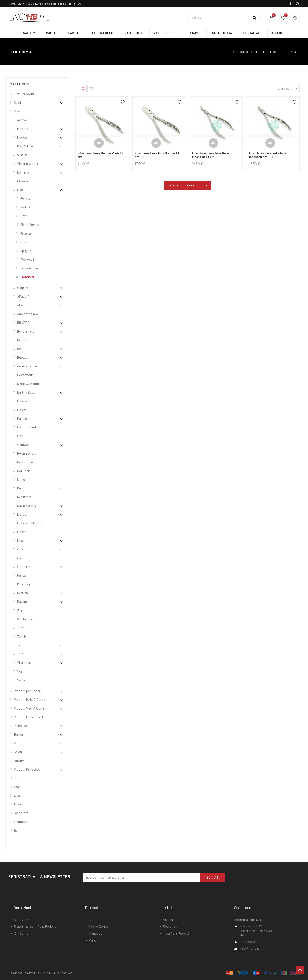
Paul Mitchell (26, 147)
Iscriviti (213, 878)
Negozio (242, 52)
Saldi (17, 103)
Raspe (25, 242)
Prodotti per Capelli (28, 691)
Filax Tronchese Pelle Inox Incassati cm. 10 (268, 156)
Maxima (23, 129)
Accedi (168, 920)
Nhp (20, 541)
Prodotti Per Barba (27, 770)
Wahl (21, 672)
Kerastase (24, 497)
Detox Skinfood (28, 384)
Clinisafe (23, 181)
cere (17, 787)
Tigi (20, 646)
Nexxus (22, 138)
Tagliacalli (27, 260)
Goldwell (23, 445)
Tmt (20, 654)
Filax (273, 52)
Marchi (259, 52)
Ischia (21, 480)
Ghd (20, 436)
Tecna (21, 628)
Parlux (21, 576)
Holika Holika (26, 462)
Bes (20, 349)
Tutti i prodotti (24, 94)
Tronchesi (290, 52)
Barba (18, 735)
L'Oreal (22, 515)
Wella (21, 680)
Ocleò (21, 550)
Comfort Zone (27, 367)
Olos (20, 558)
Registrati (170, 927)
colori (18, 796)
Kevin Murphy (27, 506)
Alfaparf (23, 297)
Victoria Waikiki (28, 164)
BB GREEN (24, 323)
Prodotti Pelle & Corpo (30, 700)
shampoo (21, 822)
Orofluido (24, 567)
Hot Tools (24, 471)
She (20, 611)
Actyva (22, 120)
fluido (18, 805)
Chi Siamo (21, 934)
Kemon (22, 489)
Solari (18, 752)
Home (226, 52)
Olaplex (23, 288)
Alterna (22, 306)
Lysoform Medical (30, 523)
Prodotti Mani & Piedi (29, 717)
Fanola (22, 419)
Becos (21, 340)
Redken (23, 593)
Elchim (22, 410)
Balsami (20, 761)
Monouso (21, 726)
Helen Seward (27, 454)
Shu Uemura (26, 619)
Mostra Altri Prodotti (187, 186)
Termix (22, 637)
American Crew (28, 314)
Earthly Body (26, 393)
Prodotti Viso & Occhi (29, 709)
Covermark (25, 375)
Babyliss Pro (26, 332)
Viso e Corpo (98, 927)
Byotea (22, 358)
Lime (24, 216)
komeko (23, 173)
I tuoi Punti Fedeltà (176, 934)
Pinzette (26, 234)
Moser (21, 532)
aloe (17, 778)
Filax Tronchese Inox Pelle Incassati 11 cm (211, 156)
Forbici (25, 208)
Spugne (26, 251)
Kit (16, 744)
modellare (21, 813)
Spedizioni (21, 920)
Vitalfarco (24, 663)
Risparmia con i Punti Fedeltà (35, 927)
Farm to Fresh (27, 428)
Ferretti (25, 199)
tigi (16, 831)
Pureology (24, 585)
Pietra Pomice (30, 225)
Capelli (93, 920)
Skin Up (22, 155)
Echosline (24, 401)
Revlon (22, 602)
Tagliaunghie (29, 269)
